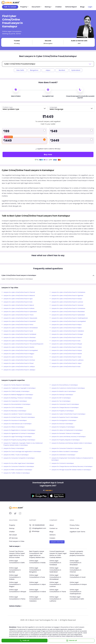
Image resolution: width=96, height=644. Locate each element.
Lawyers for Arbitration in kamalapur (63, 455)
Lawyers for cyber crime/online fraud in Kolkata (19, 308)
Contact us (54, 528)
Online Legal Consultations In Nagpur (15, 584)
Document (37, 7)
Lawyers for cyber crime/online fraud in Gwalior (19, 347)
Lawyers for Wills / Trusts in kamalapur (16, 455)
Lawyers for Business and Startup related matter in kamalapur (72, 443)
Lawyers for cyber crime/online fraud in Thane (19, 315)
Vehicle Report (71, 7)
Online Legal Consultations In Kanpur (76, 584)
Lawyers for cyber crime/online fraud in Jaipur (67, 363)
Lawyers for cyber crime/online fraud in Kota (18, 302)
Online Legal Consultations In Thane (58, 590)
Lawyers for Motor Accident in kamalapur (65, 452)
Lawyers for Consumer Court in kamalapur (65, 404)
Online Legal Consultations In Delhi (17, 562)
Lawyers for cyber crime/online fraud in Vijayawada (20, 318)
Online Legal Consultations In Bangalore (35, 570)
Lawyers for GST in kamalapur (61, 398)
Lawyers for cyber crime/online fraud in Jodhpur (19, 367)
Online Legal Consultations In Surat (78, 576)
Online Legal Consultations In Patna (18, 598)
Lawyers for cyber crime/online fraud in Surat (18, 331)
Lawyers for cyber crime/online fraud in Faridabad (20, 334)
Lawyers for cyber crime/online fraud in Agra (18, 299)
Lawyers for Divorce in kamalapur (62, 424)
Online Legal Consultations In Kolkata (15, 577)
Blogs (82, 7)
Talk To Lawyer (10, 7)
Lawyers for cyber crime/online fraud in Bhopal (67, 344)
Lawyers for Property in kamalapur (63, 411)
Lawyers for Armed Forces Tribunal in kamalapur (19, 417)
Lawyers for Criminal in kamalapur (63, 463)
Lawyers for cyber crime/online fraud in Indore (67, 347)
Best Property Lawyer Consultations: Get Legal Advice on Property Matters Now (37, 554)
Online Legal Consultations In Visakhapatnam (76, 591)
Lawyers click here (57, 542)
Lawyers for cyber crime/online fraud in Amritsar (19, 360)
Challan (59, 7)
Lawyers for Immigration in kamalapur (64, 420)
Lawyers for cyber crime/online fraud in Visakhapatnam (70, 318)
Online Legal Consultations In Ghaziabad (76, 563)
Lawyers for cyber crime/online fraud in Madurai (19, 296)
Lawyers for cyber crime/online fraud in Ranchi (67, 338)
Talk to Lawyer (15, 546)
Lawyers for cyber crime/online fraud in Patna (18, 325)
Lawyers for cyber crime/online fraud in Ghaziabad (68, 312)
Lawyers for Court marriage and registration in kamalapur (22, 452)
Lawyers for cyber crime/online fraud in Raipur (67, 325)
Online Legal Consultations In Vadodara (35, 599)
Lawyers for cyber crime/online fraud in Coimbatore (68, 292)
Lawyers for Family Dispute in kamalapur (17, 385)
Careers (52, 538)
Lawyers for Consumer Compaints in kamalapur (19, 458)
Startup (48, 7)
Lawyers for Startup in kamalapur (62, 395)
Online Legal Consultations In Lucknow (56, 584)
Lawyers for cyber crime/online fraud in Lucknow (67, 302)
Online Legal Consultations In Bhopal (15, 591)
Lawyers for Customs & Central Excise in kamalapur (68, 388)
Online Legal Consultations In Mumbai (15, 570)
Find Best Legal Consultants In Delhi (77, 598)
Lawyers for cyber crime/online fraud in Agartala (67, 296)
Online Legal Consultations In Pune (37, 576)
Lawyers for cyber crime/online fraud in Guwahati (20, 321)
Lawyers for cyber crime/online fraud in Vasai (66, 357)
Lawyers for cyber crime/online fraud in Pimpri (19, 363)
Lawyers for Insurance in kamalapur (15, 420)
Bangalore (34, 70)
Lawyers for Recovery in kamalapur (15, 411)
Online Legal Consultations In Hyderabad (56, 570)
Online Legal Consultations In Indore (35, 591)
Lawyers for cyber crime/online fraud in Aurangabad (69, 321)
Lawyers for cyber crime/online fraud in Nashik (67, 354)
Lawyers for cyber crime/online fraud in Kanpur (67, 299)
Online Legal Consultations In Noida (38, 562)
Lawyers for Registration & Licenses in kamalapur (19, 430)
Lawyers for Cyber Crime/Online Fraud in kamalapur (69, 414)
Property (24, 7)
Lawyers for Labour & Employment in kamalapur (67, 430)
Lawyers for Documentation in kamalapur (17, 404)
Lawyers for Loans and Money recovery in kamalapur (69, 437)
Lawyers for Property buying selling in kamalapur (19, 440)
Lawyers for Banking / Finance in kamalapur (18, 398)
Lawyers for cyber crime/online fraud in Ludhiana (67, 360)
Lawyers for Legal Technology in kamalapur (18, 437)
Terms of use (75, 528)
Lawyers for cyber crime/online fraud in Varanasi (67, 305)
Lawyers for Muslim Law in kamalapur (64, 391)
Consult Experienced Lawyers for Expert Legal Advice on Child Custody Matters (58, 554)
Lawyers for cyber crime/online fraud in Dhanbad (19, 338)
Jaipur (48, 70)
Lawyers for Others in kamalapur (14, 427)
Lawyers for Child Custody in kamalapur (17, 391)
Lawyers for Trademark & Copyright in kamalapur (20, 388)
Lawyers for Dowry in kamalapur (14, 448)
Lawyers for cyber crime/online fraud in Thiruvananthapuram (23, 344)
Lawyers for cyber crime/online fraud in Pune (18, 357)
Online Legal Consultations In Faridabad (56, 563)
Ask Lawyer (13, 535)
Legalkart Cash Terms (78, 532)
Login (90, 7)
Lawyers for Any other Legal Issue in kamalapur (19, 463)
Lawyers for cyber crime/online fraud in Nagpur (19, 354)
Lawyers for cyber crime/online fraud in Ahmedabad (21, 328)
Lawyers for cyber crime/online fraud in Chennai (19, 292)
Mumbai (62, 70)
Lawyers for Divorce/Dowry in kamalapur (65, 385)
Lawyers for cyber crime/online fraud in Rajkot (67, 328)
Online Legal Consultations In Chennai (76, 570)
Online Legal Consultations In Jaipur (35, 584)
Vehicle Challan (16, 606)
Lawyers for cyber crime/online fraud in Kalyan (67, 350)
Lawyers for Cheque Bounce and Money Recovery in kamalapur (72, 467)
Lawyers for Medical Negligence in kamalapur (18, 395)
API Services (14, 538)
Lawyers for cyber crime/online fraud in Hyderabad (20, 312)
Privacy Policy (75, 525)
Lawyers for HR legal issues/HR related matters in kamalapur (71, 470)
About (52, 525)
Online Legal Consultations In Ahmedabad (56, 577)
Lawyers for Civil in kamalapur (13, 408)
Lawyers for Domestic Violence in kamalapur (66, 433)
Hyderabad (76, 70)
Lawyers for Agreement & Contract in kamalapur (19, 433)
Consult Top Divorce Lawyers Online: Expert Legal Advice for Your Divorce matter (17, 554)
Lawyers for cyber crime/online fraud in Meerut (19, 305)
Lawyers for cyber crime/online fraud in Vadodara (68, 331)
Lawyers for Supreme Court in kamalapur (65, 417)
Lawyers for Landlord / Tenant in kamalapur (18, 414)
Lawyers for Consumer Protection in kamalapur (67, 448)
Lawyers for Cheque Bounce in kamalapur (65, 408)
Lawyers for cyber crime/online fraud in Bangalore (20, 341)
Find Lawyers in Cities (17, 541)
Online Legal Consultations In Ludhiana (56, 599)
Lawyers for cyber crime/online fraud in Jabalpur (19, 370)
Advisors (53, 535)
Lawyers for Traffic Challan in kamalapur (17, 473)
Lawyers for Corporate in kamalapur (15, 401)
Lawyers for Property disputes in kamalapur (66, 440)
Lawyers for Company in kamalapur (63, 427)
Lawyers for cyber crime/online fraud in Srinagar (67, 334)
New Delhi (20, 70)
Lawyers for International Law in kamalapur (18, 424)
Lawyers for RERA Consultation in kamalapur (18, 470)
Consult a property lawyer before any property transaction (77, 553)
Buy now (48, 154)
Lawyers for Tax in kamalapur (61, 401)
